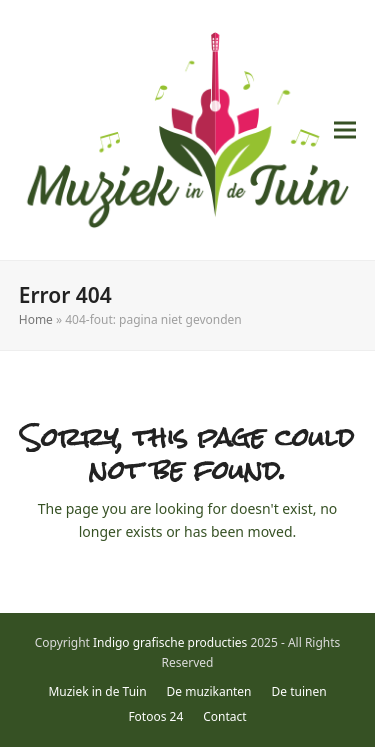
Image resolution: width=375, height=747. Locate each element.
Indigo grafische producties (170, 642)
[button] (345, 129)
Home (36, 319)
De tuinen (299, 691)
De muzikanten (209, 691)
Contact (224, 716)
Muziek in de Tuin (97, 691)
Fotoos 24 (155, 716)
